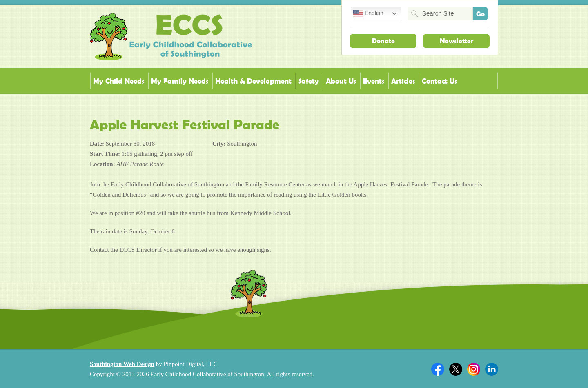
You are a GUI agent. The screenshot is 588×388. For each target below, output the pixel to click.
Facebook (438, 369)
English (368, 13)
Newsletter (457, 41)
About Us (341, 81)
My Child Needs (119, 81)
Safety (309, 81)
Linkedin (492, 369)
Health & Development (253, 81)
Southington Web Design (122, 364)
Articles (403, 81)
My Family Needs (180, 81)
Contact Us (439, 81)
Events (374, 81)
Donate (383, 41)
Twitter (456, 369)
